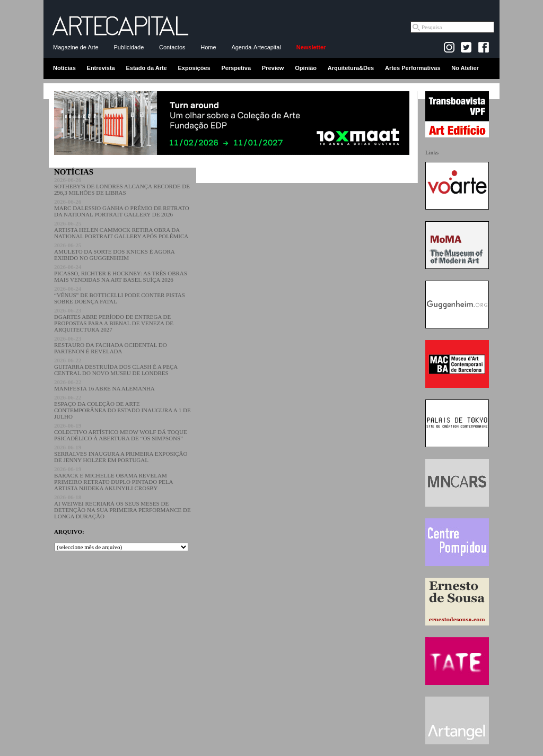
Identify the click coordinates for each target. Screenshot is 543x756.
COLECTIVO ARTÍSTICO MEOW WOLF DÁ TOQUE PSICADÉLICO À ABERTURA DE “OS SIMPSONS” (121, 432)
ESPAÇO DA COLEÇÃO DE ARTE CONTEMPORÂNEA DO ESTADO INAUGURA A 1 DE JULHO (122, 407)
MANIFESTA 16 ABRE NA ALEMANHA (104, 385)
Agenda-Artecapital (256, 47)
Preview (273, 68)
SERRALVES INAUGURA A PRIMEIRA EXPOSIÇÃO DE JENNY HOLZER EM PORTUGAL (121, 454)
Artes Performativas (413, 68)
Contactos (172, 47)
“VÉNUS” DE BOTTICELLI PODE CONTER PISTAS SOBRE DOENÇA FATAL (120, 295)
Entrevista (101, 68)
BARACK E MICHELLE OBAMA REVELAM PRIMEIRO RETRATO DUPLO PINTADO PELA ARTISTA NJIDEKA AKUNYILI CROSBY (113, 479)
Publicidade (129, 47)
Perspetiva (236, 68)
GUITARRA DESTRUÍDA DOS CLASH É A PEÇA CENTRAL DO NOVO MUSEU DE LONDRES (116, 367)
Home (208, 47)
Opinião (306, 68)
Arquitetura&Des (351, 68)
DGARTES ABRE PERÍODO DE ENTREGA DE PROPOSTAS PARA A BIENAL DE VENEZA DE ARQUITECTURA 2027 (114, 320)
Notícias (64, 68)
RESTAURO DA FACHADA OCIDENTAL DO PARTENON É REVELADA (111, 345)
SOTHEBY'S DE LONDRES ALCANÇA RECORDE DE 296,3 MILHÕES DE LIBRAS (122, 186)
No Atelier (465, 68)
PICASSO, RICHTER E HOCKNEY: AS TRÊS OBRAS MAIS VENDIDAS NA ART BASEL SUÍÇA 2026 (121, 273)
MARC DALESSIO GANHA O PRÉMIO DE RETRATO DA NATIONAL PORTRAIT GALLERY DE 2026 (122, 208)
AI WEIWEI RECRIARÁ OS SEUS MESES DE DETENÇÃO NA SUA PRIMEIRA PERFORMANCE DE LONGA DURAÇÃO (122, 507)
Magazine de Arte (76, 47)
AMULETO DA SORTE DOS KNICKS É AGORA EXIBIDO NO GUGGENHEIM (114, 251)
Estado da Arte (147, 68)
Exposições (194, 68)
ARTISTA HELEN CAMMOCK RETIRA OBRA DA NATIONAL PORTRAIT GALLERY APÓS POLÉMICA (121, 230)
